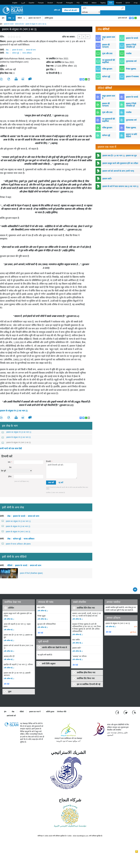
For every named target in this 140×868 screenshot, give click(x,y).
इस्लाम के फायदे (9, 24)
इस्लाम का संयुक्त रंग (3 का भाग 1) (16, 432)
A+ (88, 37)
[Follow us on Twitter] (126, 712)
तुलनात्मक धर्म (131, 61)
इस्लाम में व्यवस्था (132, 77)
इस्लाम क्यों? (107, 179)
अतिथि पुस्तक (49, 18)
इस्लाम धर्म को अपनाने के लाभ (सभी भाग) (118, 171)
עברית (136, 3)
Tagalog (103, 3)
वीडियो (20, 18)
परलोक (129, 53)
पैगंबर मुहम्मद (131, 69)
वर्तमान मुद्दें (16, 53)
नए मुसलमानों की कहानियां (109, 61)
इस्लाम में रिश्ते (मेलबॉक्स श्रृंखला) (31, 573)
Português (69, 3)
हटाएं (135, 627)
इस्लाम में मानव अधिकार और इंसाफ (16, 544)
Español (31, 3)
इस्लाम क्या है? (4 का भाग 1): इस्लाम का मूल (120, 156)
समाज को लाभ (20, 24)
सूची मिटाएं (133, 632)
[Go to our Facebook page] (118, 712)
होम (3, 18)
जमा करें (51, 483)
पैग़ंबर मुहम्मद (131, 128)
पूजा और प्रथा (107, 53)
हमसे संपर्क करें (122, 18)
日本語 (86, 3)
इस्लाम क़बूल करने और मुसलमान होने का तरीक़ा (120, 163)
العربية (23, 3)
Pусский (60, 3)
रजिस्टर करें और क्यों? (71, 10)
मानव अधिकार (27, 53)
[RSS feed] (134, 712)
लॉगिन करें (57, 10)
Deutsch (50, 3)
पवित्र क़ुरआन (107, 69)
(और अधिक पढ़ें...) (9, 619)
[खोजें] (122, 8)
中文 (78, 3)
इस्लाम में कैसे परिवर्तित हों (131, 46)
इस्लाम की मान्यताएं (106, 46)
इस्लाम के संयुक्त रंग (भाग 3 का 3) (16, 442)
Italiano (94, 3)
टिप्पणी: (49, 461)
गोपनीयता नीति (62, 712)
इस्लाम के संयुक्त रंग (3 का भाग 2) (14, 411)
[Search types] (91, 12)
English (15, 3)
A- (80, 37)
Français (41, 3)
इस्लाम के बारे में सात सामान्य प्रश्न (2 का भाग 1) (120, 186)
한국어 (128, 3)
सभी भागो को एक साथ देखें (11, 448)
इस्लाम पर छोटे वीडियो (131, 135)
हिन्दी (111, 3)
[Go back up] (135, 589)
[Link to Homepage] (13, 10)
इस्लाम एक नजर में (35, 18)
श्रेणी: (2, 50)
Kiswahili (119, 3)
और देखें (6, 684)
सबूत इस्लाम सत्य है (109, 38)
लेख (10, 18)
